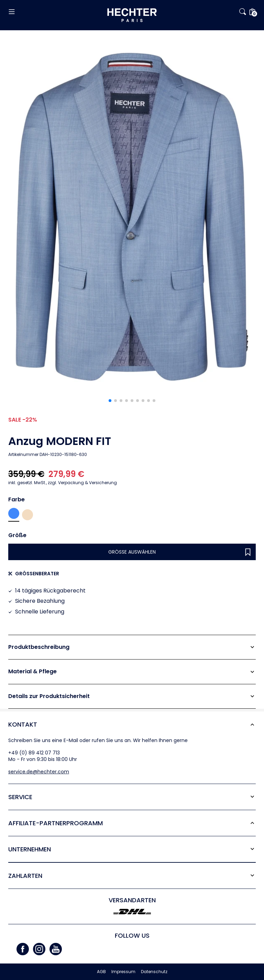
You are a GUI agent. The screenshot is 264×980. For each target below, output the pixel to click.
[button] (49, 12)
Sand (27, 515)
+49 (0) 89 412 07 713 (34, 753)
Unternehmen (30, 849)
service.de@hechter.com (39, 772)
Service (20, 797)
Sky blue (14, 513)
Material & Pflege (32, 671)
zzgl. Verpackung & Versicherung (63, 483)
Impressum (123, 972)
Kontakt (23, 724)
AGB (101, 972)
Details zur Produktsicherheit (49, 696)
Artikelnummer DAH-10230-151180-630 (48, 455)
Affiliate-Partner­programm (56, 823)
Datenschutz (154, 972)
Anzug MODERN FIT (60, 441)
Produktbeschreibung (39, 647)
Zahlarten (25, 876)
